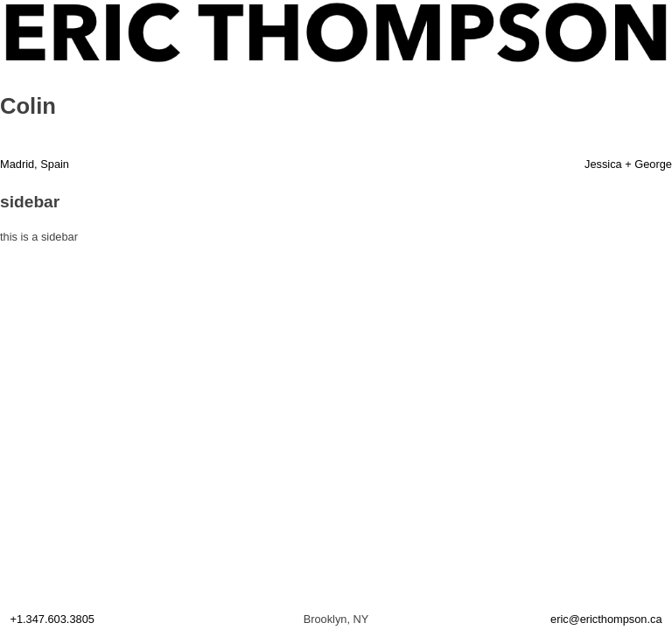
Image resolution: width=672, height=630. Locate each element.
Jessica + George (628, 164)
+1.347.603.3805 (52, 619)
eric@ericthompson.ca (606, 619)
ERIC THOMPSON (52, 10)
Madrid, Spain (35, 164)
